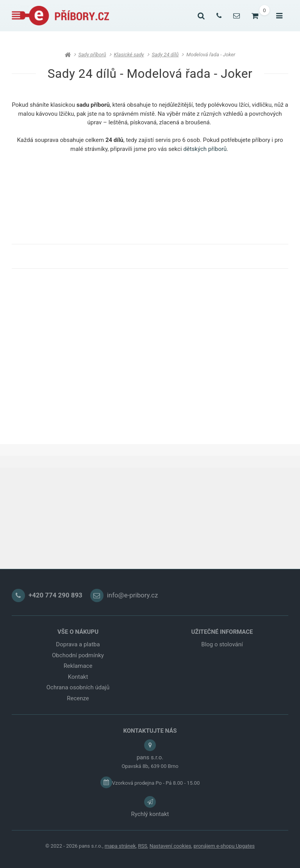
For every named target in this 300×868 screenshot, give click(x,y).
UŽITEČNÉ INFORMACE (222, 632)
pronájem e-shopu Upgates (224, 846)
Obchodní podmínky (78, 655)
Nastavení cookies (171, 846)
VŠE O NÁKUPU (78, 632)
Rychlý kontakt (150, 814)
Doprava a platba (78, 644)
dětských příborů (205, 149)
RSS (143, 846)
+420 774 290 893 (55, 595)
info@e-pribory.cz (133, 595)
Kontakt (78, 677)
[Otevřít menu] (279, 16)
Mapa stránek (120, 846)
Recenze (78, 698)
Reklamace (78, 666)
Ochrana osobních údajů (78, 687)
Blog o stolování (222, 644)
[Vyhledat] (201, 16)
